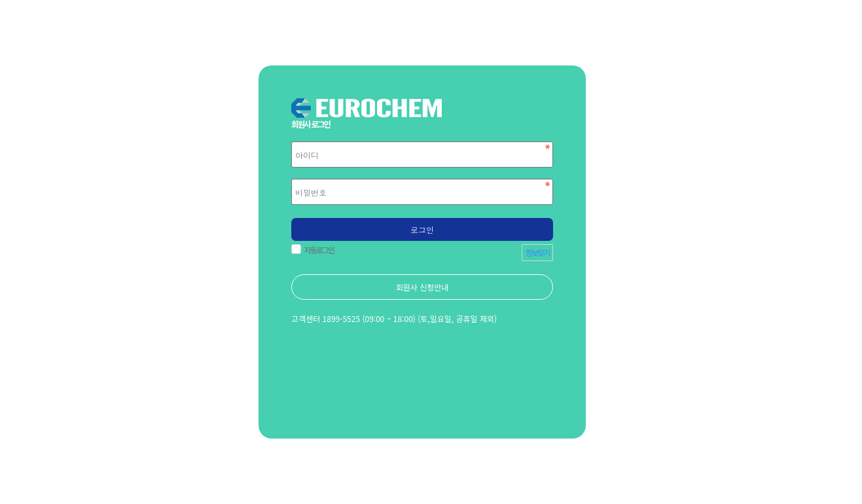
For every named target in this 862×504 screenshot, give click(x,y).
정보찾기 (537, 252)
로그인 (422, 229)
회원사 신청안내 (422, 287)
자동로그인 (317, 250)
